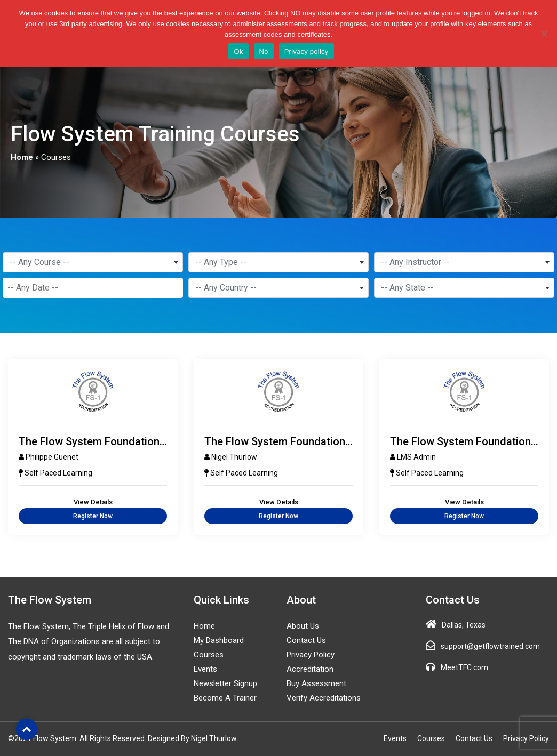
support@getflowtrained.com (490, 646)
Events (205, 669)
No (264, 51)
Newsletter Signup (225, 683)
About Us (303, 626)
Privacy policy (307, 51)
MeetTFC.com (464, 667)
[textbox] (93, 262)
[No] (544, 34)
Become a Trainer (225, 698)
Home (22, 157)
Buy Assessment (316, 683)
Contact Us (306, 640)
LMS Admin (416, 457)
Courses (209, 655)
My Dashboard (219, 640)
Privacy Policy (311, 655)
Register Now (93, 516)
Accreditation (310, 669)
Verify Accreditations (324, 698)
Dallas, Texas (464, 625)
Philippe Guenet (52, 457)
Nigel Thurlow (234, 457)
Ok (238, 51)
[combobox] (93, 262)
